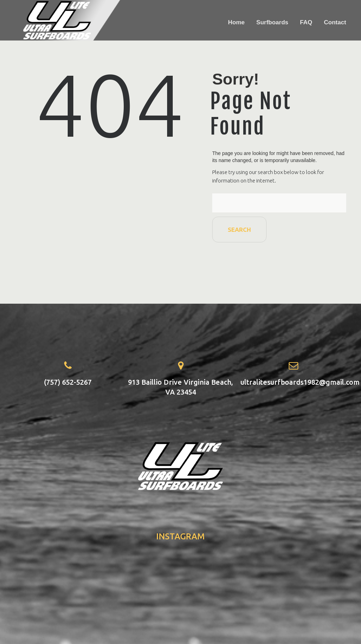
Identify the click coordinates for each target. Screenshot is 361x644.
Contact (335, 23)
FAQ (306, 23)
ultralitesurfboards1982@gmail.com (300, 382)
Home (236, 23)
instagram (180, 536)
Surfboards (272, 23)
